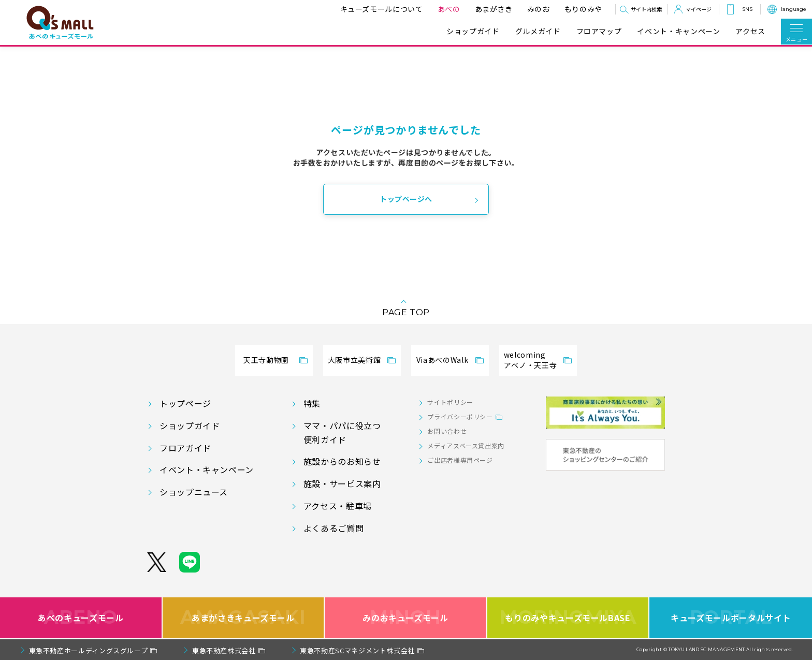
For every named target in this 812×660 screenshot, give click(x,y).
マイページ (699, 9)
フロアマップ (599, 31)
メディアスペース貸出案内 (466, 445)
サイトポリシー (450, 402)
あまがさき (492, 9)
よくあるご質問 (334, 528)
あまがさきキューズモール (243, 618)
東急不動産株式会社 (224, 650)
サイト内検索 (646, 9)
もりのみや (582, 9)
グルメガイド (538, 31)
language (794, 9)
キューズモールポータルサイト (731, 618)
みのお (537, 9)
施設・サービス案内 (342, 483)
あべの (447, 9)
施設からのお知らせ (342, 461)
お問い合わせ (447, 431)
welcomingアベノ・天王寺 (530, 360)
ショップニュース (194, 492)
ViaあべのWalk (442, 360)
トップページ (185, 403)
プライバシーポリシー (460, 416)
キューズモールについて (380, 9)
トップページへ (406, 199)
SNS (747, 9)
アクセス (750, 31)
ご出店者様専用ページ (460, 460)
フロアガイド (185, 448)
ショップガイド (473, 31)
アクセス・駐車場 (338, 506)
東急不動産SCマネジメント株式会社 (357, 650)
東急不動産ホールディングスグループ (89, 650)
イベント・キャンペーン (678, 31)
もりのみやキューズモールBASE (568, 618)
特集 (312, 403)
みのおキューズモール (405, 618)
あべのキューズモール (81, 618)
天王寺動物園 (266, 360)
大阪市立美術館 (354, 360)
